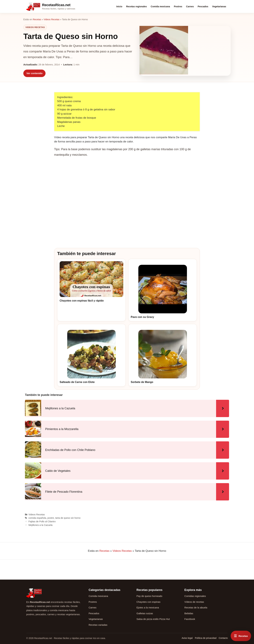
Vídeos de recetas (194, 602)
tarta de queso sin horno (68, 518)
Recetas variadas (98, 625)
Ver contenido (34, 73)
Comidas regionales (195, 596)
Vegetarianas (219, 6)
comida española (37, 518)
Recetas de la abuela (196, 608)
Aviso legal (187, 638)
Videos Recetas (52, 19)
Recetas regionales (137, 6)
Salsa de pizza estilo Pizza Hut (153, 619)
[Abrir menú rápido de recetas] (241, 636)
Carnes (190, 6)
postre (51, 518)
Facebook (190, 619)
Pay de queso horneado (149, 596)
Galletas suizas (145, 613)
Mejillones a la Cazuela (40, 525)
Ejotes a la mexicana (148, 608)
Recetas (37, 19)
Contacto (223, 638)
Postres (178, 6)
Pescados (203, 6)
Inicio (119, 6)
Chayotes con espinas (149, 602)
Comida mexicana (160, 6)
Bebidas (189, 613)
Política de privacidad (206, 638)
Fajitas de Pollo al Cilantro (42, 521)
